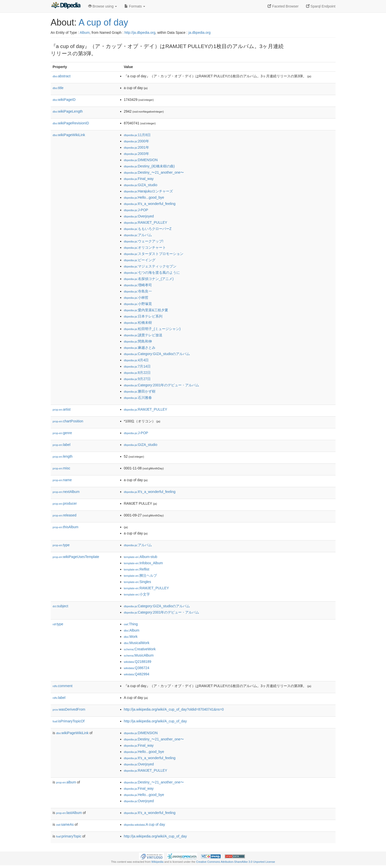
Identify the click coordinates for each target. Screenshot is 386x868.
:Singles (138, 582)
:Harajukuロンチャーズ (148, 191)
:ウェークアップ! (144, 241)
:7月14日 (137, 366)
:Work (131, 637)
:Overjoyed (139, 216)
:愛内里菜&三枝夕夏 (146, 310)
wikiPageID (64, 100)
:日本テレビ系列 (143, 316)
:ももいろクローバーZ (148, 229)
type (61, 545)
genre (62, 433)
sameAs (65, 824)
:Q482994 (137, 674)
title (58, 88)
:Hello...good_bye (144, 197)
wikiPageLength (68, 111)
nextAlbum (66, 492)
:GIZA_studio (141, 185)
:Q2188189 (138, 662)
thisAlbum (66, 527)
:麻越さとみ (140, 348)
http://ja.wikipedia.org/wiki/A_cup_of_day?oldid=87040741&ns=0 (174, 709)
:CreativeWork (140, 649)
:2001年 (137, 147)
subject (60, 606)
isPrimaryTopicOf (69, 721)
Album (85, 33)
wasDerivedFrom (69, 709)
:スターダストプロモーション (154, 254)
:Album (132, 630)
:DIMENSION (141, 160)
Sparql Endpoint (321, 6)
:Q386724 (137, 668)
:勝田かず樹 (140, 391)
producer (65, 503)
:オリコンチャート (145, 247)
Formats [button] (135, 6)
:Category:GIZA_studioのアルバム (157, 354)
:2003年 (137, 154)
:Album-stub (141, 557)
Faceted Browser (283, 6)
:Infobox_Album (143, 563)
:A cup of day (145, 824)
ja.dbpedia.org (199, 33)
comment (63, 686)
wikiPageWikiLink (69, 135)
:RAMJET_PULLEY (146, 222)
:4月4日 (136, 360)
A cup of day (103, 22)
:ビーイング (140, 260)
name (62, 480)
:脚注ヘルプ (141, 575)
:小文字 (137, 594)
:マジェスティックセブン (150, 266)
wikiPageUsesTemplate (76, 557)
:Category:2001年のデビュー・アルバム (162, 385)
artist (62, 409)
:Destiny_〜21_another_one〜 (154, 172)
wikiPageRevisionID (71, 123)
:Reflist (137, 569)
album (66, 782)
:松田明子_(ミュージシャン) (152, 329)
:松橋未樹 (138, 323)
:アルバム (138, 235)
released (65, 515)
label (62, 445)
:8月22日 (137, 373)
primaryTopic (69, 836)
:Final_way (139, 179)
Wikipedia (158, 862)
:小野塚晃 (138, 304)
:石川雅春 (138, 398)
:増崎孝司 (138, 285)
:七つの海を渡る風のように (152, 272)
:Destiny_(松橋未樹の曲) (149, 166)
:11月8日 (137, 135)
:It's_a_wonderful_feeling (150, 204)
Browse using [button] (103, 6)
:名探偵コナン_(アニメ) (149, 279)
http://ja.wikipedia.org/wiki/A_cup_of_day (155, 721)
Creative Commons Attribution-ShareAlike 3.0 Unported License (236, 862)
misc (61, 468)
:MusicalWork (137, 643)
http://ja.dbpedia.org (140, 33)
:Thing (131, 624)
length (63, 456)
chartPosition (68, 421)
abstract (62, 76)
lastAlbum (69, 813)
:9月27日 (137, 379)
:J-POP (136, 210)
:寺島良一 (138, 291)
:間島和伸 (138, 341)
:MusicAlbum (139, 655)
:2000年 (137, 141)
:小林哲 (136, 298)
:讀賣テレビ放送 (143, 335)
